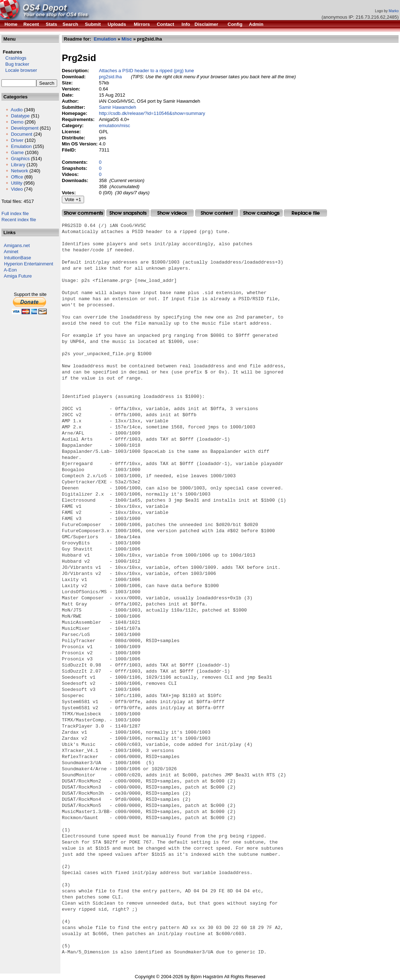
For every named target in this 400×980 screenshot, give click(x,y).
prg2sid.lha (110, 77)
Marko (394, 11)
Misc (127, 39)
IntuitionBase (17, 258)
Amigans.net (17, 245)
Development (25, 128)
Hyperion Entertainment (29, 264)
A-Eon (10, 270)
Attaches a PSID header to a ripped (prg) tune (146, 71)
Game (17, 152)
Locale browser (19, 70)
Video (17, 189)
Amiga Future (18, 276)
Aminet (11, 252)
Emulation (21, 146)
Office (17, 177)
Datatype (20, 116)
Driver (17, 140)
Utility (17, 183)
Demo (17, 122)
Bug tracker (15, 64)
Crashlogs (14, 58)
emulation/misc (114, 126)
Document (21, 134)
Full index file (15, 213)
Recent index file (19, 220)
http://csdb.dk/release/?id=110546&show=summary (152, 113)
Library (18, 165)
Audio (17, 110)
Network (19, 171)
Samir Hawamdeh (117, 107)
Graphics (20, 159)
